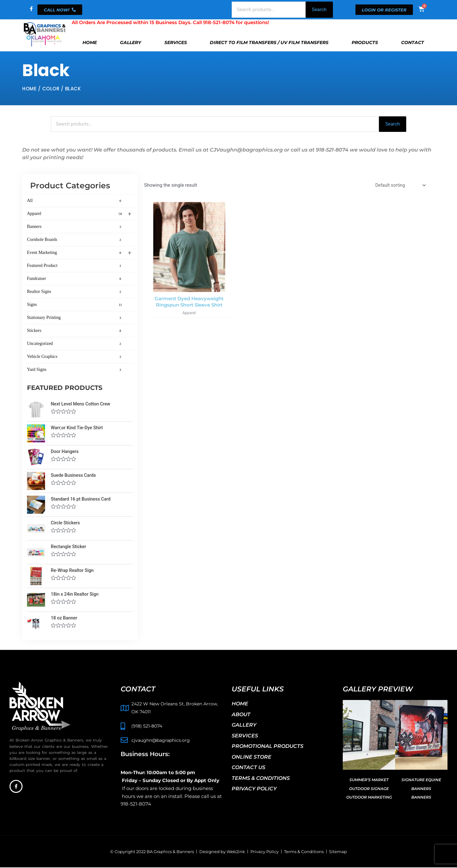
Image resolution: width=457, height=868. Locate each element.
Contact (413, 42)
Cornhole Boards (75, 240)
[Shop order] (399, 186)
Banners (75, 227)
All (75, 201)
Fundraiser (75, 279)
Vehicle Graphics (75, 357)
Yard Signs (75, 370)
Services (176, 42)
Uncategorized (75, 344)
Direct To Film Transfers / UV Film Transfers (269, 42)
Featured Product (75, 266)
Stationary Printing (75, 318)
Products (365, 42)
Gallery (131, 42)
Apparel (79, 214)
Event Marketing (79, 253)
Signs (75, 305)
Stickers (75, 331)
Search (319, 10)
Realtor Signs (75, 292)
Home (90, 42)
